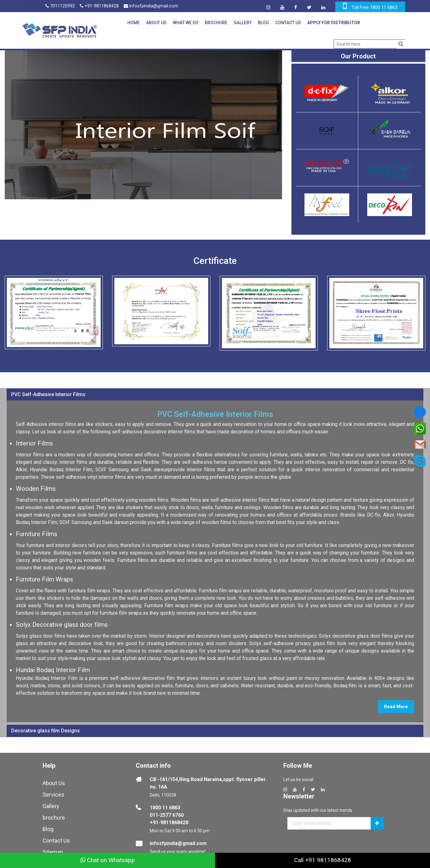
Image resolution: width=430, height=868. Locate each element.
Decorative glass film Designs (46, 729)
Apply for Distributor (333, 23)
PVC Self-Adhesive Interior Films (48, 393)
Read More (396, 705)
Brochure (215, 23)
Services (53, 793)
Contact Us (288, 23)
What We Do (185, 23)
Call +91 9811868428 (323, 860)
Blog (263, 23)
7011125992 (60, 6)
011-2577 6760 (167, 813)
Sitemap (53, 850)
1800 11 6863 (165, 806)
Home (133, 23)
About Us (156, 23)
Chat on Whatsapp (108, 860)
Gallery (242, 23)
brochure (54, 816)
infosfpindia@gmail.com (152, 6)
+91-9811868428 (100, 6)
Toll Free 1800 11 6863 (374, 7)
